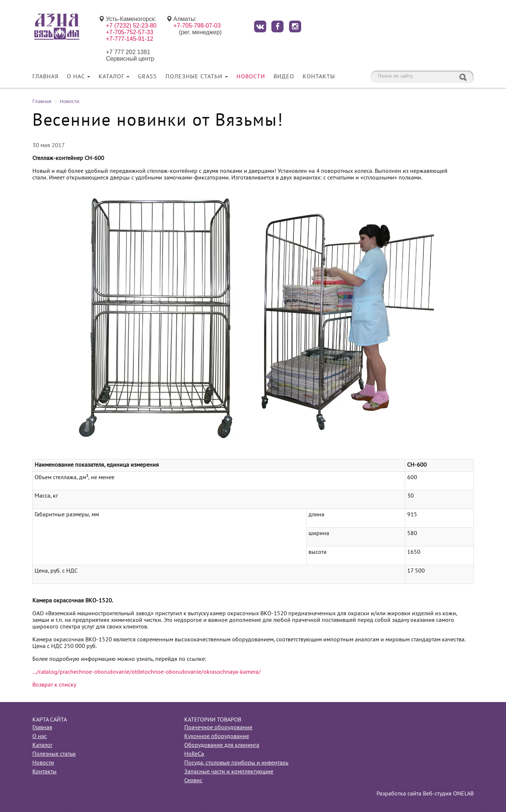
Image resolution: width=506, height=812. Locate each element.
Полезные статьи (197, 77)
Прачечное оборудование (218, 728)
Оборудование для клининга (222, 745)
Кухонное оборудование (217, 737)
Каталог (114, 77)
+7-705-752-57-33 (130, 32)
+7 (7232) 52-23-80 (131, 26)
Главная (45, 77)
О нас (79, 77)
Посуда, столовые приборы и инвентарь (236, 763)
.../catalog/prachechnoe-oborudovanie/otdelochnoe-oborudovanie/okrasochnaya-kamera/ (147, 672)
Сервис (193, 781)
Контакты (319, 77)
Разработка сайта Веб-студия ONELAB (425, 794)
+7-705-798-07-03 (197, 26)
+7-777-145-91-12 (130, 39)
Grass (147, 77)
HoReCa (194, 754)
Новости (251, 77)
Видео (284, 77)
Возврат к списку (54, 685)
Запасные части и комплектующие (229, 772)
